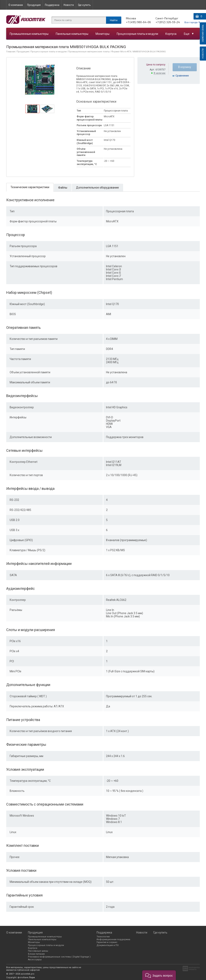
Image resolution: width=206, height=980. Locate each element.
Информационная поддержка (113, 939)
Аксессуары (35, 960)
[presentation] (32, 112)
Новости (69, 5)
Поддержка (52, 5)
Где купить (84, 5)
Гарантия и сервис (107, 942)
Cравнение (182, 76)
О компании (16, 5)
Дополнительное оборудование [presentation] (97, 188)
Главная (11, 52)
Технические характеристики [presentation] (30, 187)
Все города (191, 22)
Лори (32, 977)
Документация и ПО (108, 945)
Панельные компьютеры (72, 34)
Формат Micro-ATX (121, 52)
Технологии (103, 937)
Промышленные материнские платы (89, 52)
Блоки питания (36, 954)
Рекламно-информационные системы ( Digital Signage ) (59, 957)
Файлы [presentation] (63, 188)
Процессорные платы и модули (137, 34)
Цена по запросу (156, 65)
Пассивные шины (38, 951)
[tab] (32, 109)
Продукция (34, 5)
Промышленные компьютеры (29, 34)
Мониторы (102, 34)
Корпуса (171, 34)
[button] (159, 975)
